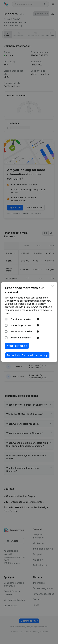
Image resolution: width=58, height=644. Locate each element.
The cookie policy (36, 304)
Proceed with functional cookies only (27, 355)
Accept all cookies (17, 346)
